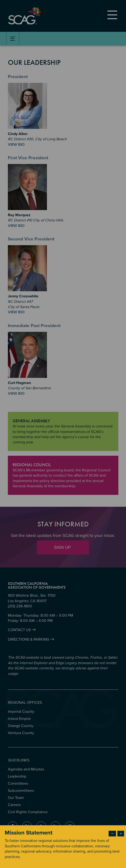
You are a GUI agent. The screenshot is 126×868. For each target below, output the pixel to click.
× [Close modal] (121, 834)
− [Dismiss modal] (112, 834)
